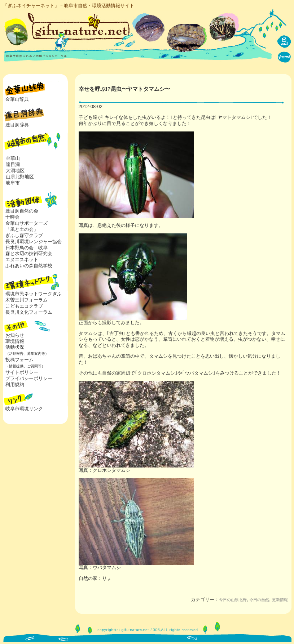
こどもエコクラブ (24, 306)
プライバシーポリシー (29, 378)
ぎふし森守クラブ (24, 235)
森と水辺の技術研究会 (29, 253)
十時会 (12, 217)
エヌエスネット (22, 260)
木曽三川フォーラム (27, 300)
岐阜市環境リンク (24, 409)
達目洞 (13, 164)
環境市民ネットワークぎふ (34, 294)
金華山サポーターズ (27, 223)
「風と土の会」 (22, 229)
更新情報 (280, 600)
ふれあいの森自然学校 (29, 266)
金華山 (13, 158)
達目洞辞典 (17, 125)
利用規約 (15, 384)
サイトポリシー (22, 372)
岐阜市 (13, 183)
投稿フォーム (24, 363)
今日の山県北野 (233, 600)
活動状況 (26, 350)
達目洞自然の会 (22, 211)
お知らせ (15, 335)
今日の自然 (259, 600)
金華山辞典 (17, 99)
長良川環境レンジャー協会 (34, 241)
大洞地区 (15, 171)
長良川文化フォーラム (29, 312)
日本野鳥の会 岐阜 (27, 248)
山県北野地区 (20, 177)
